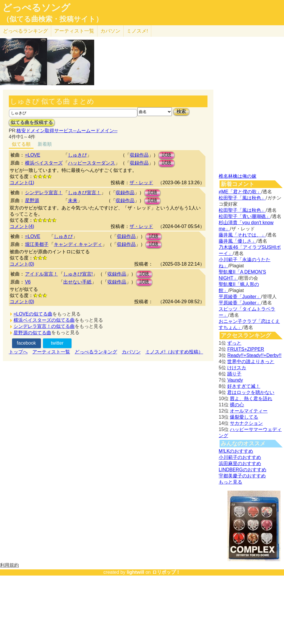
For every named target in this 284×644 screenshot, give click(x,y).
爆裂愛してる (244, 417)
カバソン (110, 31)
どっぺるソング (36, 8)
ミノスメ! (137, 31)
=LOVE (33, 155)
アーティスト (74, 31)
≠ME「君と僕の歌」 (240, 192)
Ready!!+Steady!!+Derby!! (254, 355)
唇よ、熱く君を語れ (251, 399)
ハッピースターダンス (92, 163)
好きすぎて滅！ (244, 386)
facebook (26, 343)
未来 (73, 201)
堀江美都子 (37, 244)
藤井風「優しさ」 (238, 241)
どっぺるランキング (96, 352)
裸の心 (237, 405)
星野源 (32, 201)
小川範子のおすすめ (240, 457)
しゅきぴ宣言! (78, 274)
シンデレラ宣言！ (44, 193)
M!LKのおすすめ (236, 451)
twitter (57, 343)
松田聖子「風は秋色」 (242, 198)
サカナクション (246, 423)
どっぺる (25, 31)
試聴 (167, 155)
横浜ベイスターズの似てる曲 (44, 320)
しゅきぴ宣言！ (84, 193)
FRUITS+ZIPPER (246, 349)
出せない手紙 (77, 282)
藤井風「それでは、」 (242, 235)
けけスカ (237, 368)
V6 (28, 282)
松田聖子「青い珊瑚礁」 (245, 216)
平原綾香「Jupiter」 (240, 297)
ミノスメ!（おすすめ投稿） (174, 352)
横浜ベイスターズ (44, 163)
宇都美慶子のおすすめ (242, 476)
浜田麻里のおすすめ (240, 463)
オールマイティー (249, 411)
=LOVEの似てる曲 (33, 314)
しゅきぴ (77, 155)
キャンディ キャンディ (78, 244)
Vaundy (235, 380)
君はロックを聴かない (251, 392)
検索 (181, 111)
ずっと (234, 343)
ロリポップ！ (166, 572)
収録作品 (139, 155)
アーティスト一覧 (51, 352)
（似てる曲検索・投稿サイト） (53, 19)
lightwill (135, 572)
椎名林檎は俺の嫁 (238, 176)
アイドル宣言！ (41, 274)
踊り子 (234, 374)
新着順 (45, 144)
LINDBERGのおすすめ (243, 470)
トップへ (18, 352)
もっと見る (230, 482)
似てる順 (21, 144)
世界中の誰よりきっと (251, 362)
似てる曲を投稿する (32, 122)
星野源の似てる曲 (32, 333)
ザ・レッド (141, 183)
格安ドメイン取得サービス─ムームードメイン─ (67, 131)
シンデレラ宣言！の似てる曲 (44, 326)
